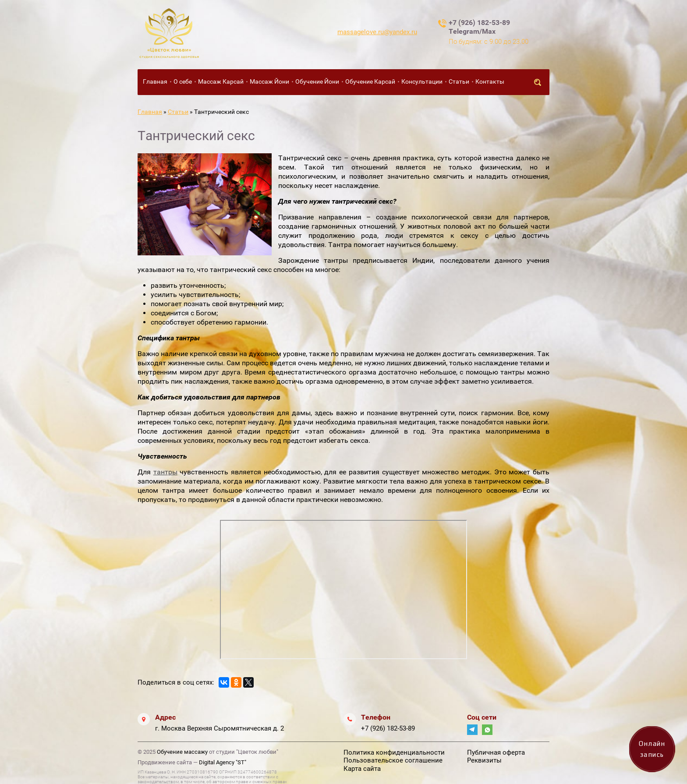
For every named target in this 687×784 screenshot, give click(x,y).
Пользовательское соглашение (393, 760)
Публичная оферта (496, 752)
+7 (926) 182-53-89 (388, 728)
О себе (183, 81)
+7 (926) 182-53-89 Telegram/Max (479, 27)
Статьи (459, 81)
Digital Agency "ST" (223, 762)
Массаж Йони (269, 81)
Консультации (422, 81)
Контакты (490, 81)
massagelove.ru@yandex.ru (377, 32)
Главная (155, 81)
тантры (165, 472)
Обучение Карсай (370, 81)
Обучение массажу (182, 752)
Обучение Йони (317, 81)
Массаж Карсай (221, 81)
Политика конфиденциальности (394, 752)
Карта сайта (362, 769)
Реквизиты (484, 760)
